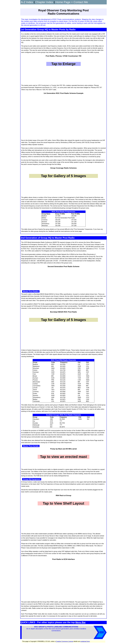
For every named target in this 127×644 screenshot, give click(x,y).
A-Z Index (27, 2)
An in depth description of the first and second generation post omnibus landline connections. (56, 631)
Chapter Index (44, 2)
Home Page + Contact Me (72, 2)
